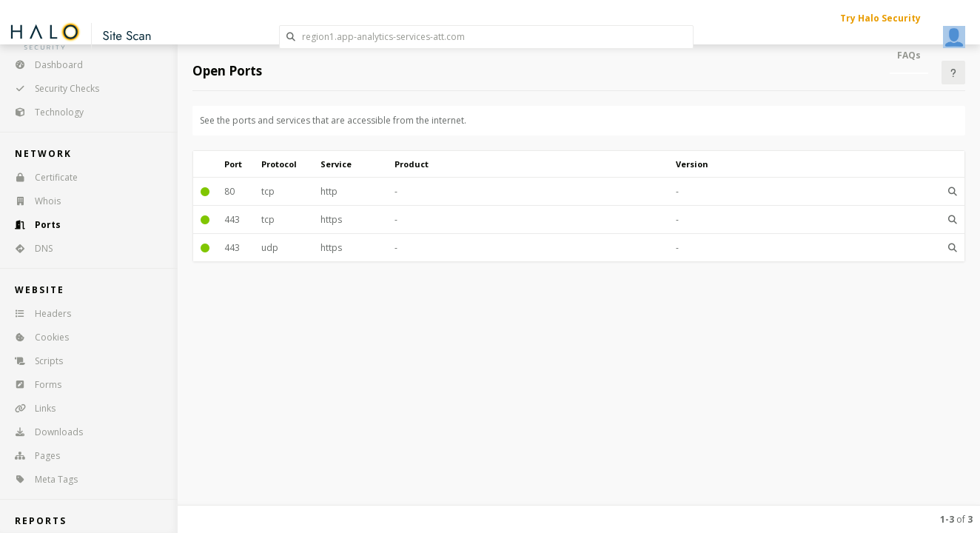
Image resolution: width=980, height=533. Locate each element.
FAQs (909, 55)
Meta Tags (41, 479)
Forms (33, 385)
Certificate (41, 177)
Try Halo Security (880, 18)
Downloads (44, 432)
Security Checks (52, 88)
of (956, 519)
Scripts (34, 361)
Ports (33, 225)
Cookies (37, 337)
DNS (29, 248)
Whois (33, 201)
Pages (33, 456)
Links (30, 408)
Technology (44, 112)
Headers (38, 314)
